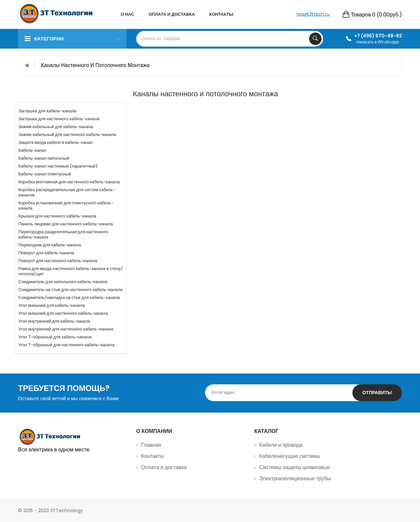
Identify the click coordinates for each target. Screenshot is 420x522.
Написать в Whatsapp (378, 42)
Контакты (152, 456)
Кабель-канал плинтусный (45, 174)
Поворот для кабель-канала (46, 253)
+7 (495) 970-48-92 (378, 36)
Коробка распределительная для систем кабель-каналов (67, 192)
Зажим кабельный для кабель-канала (56, 127)
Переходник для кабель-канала (50, 245)
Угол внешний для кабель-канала (52, 305)
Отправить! (377, 393)
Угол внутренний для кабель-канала (54, 321)
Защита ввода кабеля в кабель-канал (55, 142)
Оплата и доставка (164, 467)
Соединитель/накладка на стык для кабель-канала (69, 297)
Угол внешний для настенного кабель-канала (63, 313)
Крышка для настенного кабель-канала (57, 216)
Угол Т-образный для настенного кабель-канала (66, 345)
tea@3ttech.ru (313, 14)
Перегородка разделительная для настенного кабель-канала (63, 234)
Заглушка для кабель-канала (47, 111)
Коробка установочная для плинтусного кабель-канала (66, 205)
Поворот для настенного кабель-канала (58, 261)
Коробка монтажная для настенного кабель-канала (69, 182)
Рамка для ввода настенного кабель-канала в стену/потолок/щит (71, 271)
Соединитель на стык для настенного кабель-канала (70, 290)
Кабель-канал (32, 150)
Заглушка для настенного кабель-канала (59, 119)
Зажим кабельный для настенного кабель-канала (67, 135)
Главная (151, 445)
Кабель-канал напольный (44, 158)
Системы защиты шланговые (294, 467)
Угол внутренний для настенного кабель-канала (66, 329)
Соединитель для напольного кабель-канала (63, 282)
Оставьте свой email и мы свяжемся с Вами (68, 398)
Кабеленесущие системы (290, 456)
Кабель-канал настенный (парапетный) (58, 166)
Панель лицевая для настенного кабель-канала (66, 224)
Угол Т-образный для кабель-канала (55, 337)
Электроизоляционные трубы (295, 478)
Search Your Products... (315, 39)
